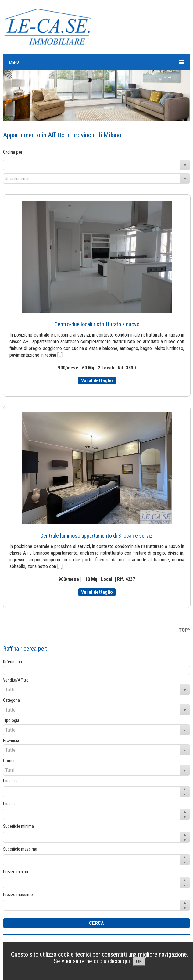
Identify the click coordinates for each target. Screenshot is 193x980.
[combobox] (92, 165)
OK (139, 961)
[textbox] (96, 670)
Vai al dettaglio (97, 381)
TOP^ (184, 630)
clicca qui (119, 961)
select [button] (185, 165)
